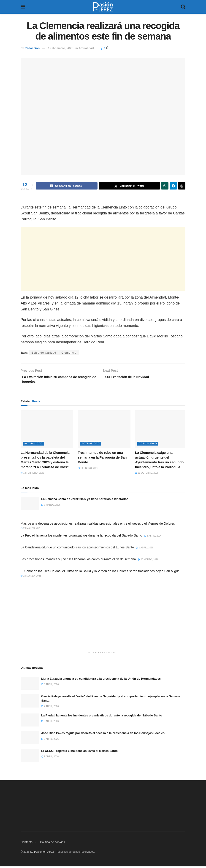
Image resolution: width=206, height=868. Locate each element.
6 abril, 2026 (153, 538)
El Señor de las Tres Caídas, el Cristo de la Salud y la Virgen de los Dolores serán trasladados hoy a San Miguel (100, 573)
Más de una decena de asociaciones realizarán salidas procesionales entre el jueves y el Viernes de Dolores (98, 525)
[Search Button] (183, 7)
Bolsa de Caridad (44, 353)
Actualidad (86, 48)
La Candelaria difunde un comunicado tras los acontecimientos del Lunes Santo (77, 549)
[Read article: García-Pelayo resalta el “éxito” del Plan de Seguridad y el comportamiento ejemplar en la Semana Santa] (30, 703)
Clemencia (69, 353)
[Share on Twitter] (129, 186)
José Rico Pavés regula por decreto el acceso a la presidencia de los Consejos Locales (103, 735)
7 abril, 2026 (50, 708)
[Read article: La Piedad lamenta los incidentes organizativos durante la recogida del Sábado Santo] (30, 722)
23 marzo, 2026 (31, 578)
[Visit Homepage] (103, 7)
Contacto (27, 844)
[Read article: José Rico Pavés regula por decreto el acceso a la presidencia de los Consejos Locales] (30, 739)
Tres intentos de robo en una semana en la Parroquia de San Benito (102, 459)
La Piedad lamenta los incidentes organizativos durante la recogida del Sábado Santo (81, 537)
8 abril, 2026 (50, 686)
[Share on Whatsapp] (165, 186)
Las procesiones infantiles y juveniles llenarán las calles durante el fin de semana (78, 561)
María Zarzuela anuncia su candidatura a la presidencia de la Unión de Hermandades (101, 680)
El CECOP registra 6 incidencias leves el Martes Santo (79, 752)
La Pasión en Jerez (42, 854)
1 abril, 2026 (145, 549)
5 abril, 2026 (50, 741)
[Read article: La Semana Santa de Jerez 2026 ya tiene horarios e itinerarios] (30, 505)
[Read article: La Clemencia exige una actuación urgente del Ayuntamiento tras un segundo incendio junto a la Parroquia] (161, 431)
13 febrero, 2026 (32, 475)
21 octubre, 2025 (147, 475)
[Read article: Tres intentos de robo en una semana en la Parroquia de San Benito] (104, 431)
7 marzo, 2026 (51, 506)
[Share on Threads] (182, 186)
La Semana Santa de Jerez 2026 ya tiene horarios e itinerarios (85, 501)
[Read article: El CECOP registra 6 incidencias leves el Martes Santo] (30, 757)
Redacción (32, 48)
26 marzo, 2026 (31, 530)
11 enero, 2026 (88, 470)
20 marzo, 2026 (148, 561)
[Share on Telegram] (173, 186)
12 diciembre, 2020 (61, 48)
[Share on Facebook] (67, 186)
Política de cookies (52, 844)
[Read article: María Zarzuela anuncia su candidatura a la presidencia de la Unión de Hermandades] (30, 685)
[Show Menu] (23, 7)
